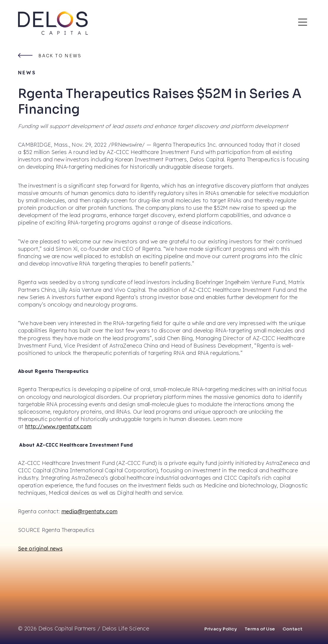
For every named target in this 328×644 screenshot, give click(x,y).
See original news (40, 549)
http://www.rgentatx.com (58, 426)
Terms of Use (260, 629)
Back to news (60, 56)
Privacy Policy (221, 629)
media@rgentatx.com (89, 511)
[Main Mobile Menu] (303, 22)
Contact (293, 629)
